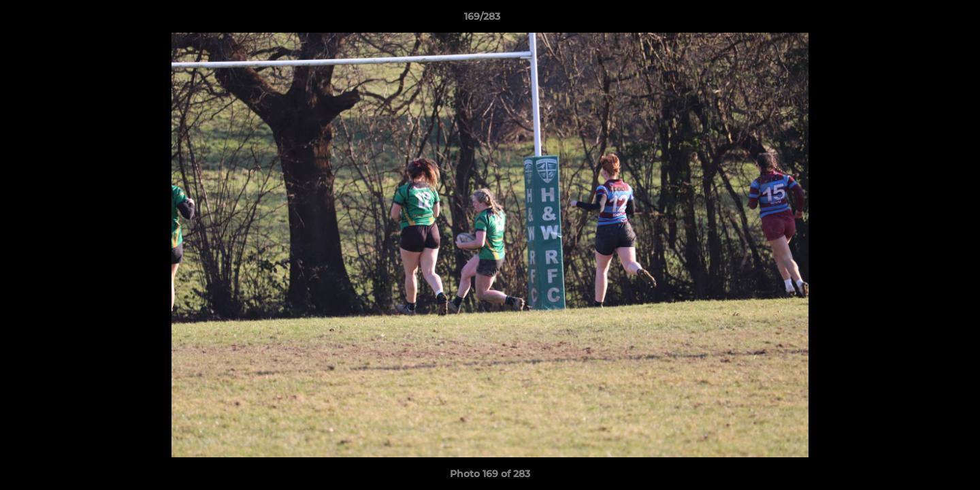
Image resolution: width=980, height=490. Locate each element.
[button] (923, 20)
